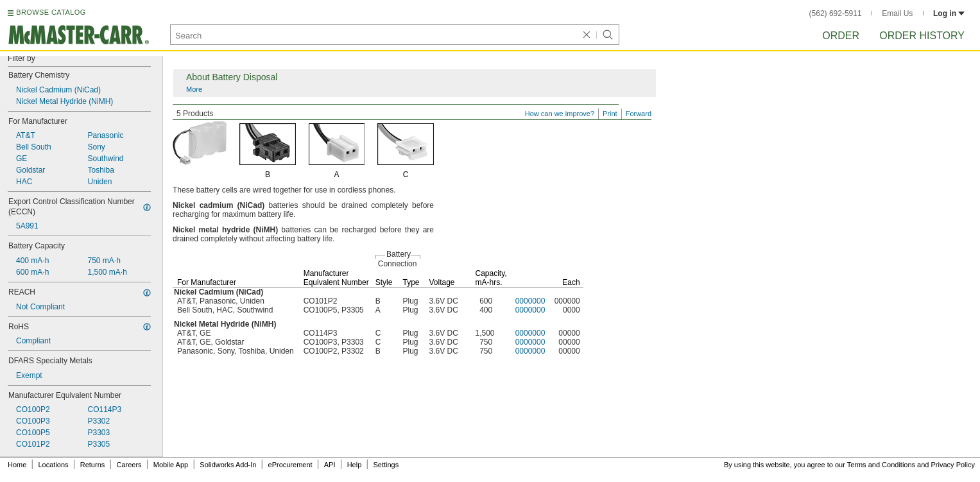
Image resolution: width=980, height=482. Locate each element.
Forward (639, 114)
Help (355, 465)
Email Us (897, 13)
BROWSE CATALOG (51, 12)
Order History (922, 36)
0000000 (530, 301)
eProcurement (290, 465)
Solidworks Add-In (228, 465)
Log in (949, 13)
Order (841, 36)
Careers (129, 465)
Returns (93, 465)
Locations (54, 465)
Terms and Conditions (881, 465)
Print (610, 114)
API (330, 465)
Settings (386, 465)
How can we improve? (560, 114)
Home (17, 465)
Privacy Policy (953, 465)
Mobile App (171, 465)
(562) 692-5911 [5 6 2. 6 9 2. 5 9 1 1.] (836, 13)
